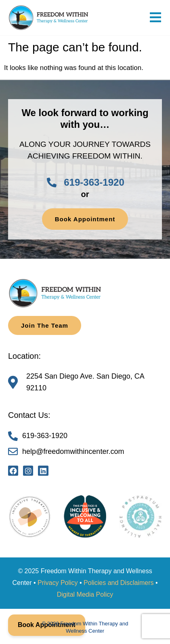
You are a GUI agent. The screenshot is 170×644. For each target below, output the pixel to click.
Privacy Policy (58, 583)
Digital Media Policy (85, 594)
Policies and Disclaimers (119, 583)
